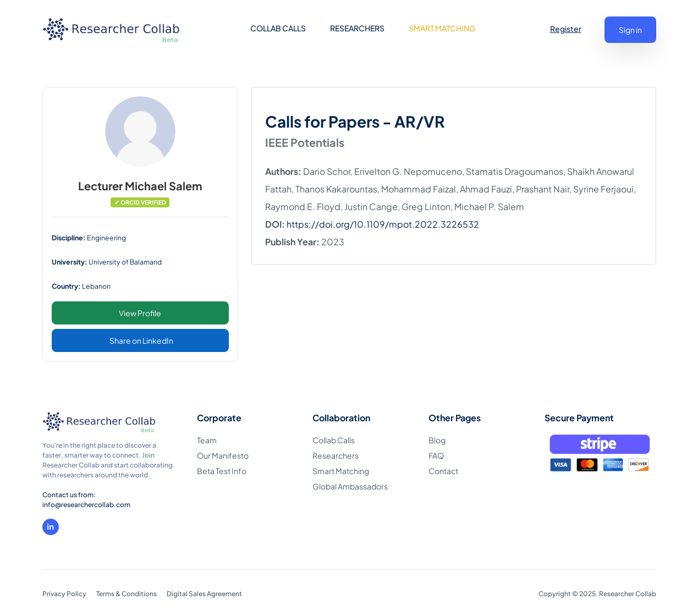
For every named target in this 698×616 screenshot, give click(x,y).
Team (207, 440)
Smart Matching (341, 471)
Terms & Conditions (127, 594)
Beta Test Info (222, 471)
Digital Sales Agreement (204, 594)
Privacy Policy (64, 594)
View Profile (140, 313)
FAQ (436, 455)
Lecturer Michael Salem (140, 186)
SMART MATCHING (442, 28)
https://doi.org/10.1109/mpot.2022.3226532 (383, 224)
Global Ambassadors (350, 486)
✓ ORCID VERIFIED (140, 202)
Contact (443, 471)
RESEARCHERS (357, 28)
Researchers (336, 455)
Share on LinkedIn (141, 340)
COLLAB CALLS (278, 28)
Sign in (630, 30)
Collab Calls (334, 440)
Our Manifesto (223, 455)
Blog (437, 440)
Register (566, 29)
